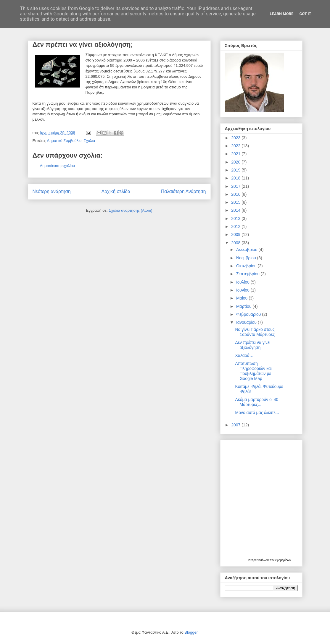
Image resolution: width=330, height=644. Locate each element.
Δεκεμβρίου (247, 250)
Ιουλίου (243, 282)
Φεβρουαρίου (249, 314)
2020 (236, 162)
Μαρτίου (244, 306)
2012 (236, 226)
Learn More (282, 14)
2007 (236, 425)
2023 (236, 138)
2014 (236, 210)
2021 (236, 154)
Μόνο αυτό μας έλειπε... (257, 412)
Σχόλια (89, 141)
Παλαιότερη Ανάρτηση (183, 191)
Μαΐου (242, 298)
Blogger (191, 632)
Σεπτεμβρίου (248, 274)
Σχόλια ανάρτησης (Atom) (130, 210)
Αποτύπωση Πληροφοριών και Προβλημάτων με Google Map (253, 371)
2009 (236, 234)
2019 (236, 170)
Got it (305, 14)
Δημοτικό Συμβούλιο (64, 141)
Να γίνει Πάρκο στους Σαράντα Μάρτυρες (255, 332)
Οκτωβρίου (247, 266)
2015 (236, 202)
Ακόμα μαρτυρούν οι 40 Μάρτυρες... (257, 402)
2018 (236, 178)
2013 (236, 219)
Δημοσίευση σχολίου (58, 166)
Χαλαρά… (244, 355)
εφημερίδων (283, 560)
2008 (236, 243)
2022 (236, 146)
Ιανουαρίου (247, 322)
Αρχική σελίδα (116, 191)
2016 (236, 194)
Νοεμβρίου (247, 258)
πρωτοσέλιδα (260, 560)
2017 (236, 186)
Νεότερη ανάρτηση (52, 191)
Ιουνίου (243, 290)
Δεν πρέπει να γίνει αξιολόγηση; (253, 345)
